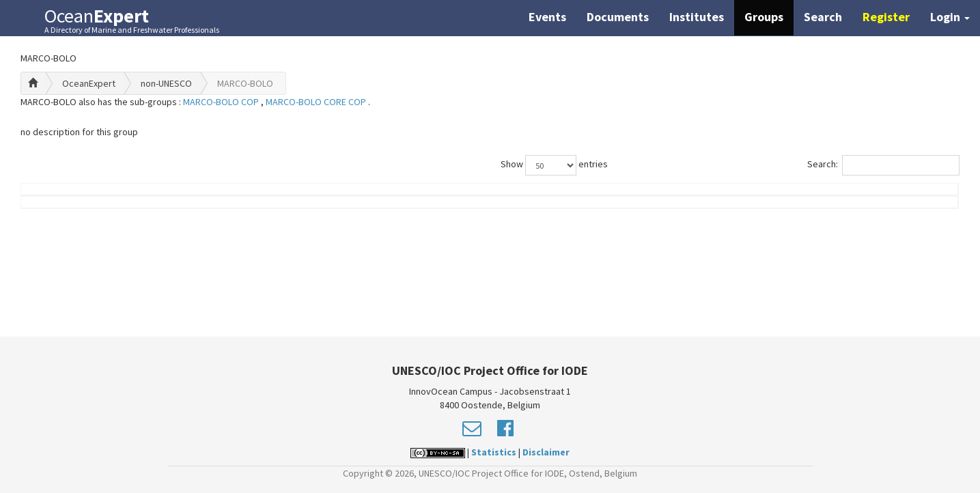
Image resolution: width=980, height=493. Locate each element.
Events (547, 17)
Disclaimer (546, 452)
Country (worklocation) (876, 196)
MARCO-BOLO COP (222, 102)
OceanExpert (89, 83)
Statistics (494, 452)
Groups (764, 17)
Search (823, 17)
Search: (883, 165)
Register (886, 17)
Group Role (708, 196)
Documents (618, 17)
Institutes (697, 17)
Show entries (554, 165)
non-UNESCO (166, 83)
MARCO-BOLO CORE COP (317, 102)
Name (86, 196)
